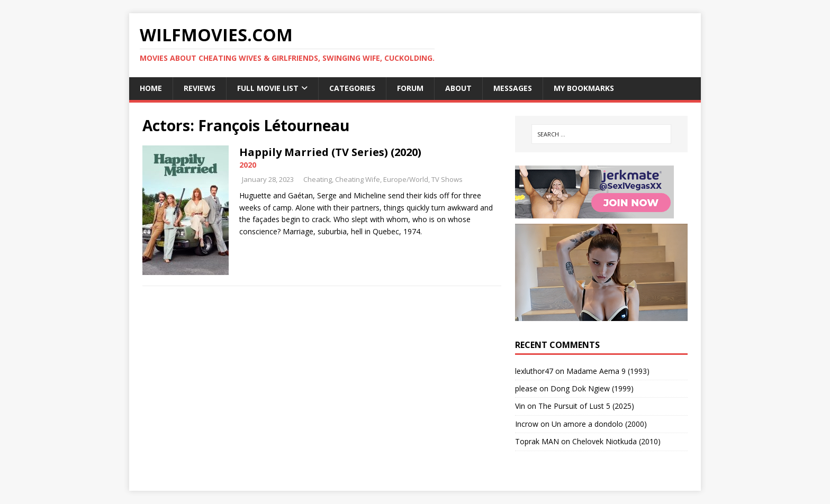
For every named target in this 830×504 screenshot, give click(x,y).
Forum (410, 88)
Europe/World (406, 179)
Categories (352, 88)
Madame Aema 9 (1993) (608, 371)
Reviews (200, 88)
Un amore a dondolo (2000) (599, 424)
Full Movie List (268, 88)
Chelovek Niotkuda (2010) (616, 441)
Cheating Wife (358, 179)
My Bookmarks (584, 88)
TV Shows (447, 179)
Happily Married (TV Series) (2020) (330, 152)
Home (151, 88)
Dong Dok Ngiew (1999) (592, 388)
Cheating (318, 179)
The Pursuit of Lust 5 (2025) (586, 406)
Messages (513, 88)
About (458, 88)
